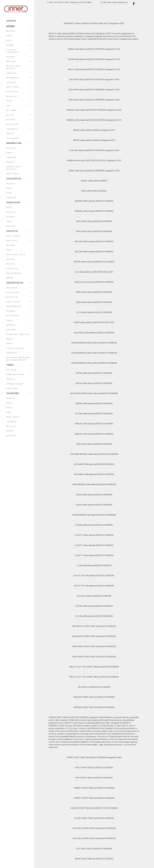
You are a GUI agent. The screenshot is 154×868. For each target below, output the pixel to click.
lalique (11, 57)
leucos (11, 264)
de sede (12, 110)
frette (10, 162)
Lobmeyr (12, 353)
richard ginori (15, 348)
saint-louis (13, 302)
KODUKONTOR (14, 179)
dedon (10, 431)
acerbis (11, 82)
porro (10, 115)
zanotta (11, 73)
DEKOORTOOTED (15, 283)
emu (9, 412)
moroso (11, 61)
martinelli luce (16, 254)
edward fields (15, 374)
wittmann (12, 78)
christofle (13, 292)
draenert (12, 96)
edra (9, 36)
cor (8, 105)
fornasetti (13, 138)
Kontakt (11, 21)
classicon (12, 91)
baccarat (12, 240)
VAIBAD (10, 365)
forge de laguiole (18, 334)
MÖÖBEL (11, 26)
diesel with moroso (14, 67)
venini (10, 320)
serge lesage (15, 384)
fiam (9, 101)
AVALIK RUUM (13, 202)
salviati (11, 329)
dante (10, 133)
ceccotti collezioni (13, 51)
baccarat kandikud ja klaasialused (18, 359)
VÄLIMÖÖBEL (13, 393)
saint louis (13, 236)
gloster (11, 435)
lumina (11, 259)
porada (11, 119)
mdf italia (13, 87)
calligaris (13, 129)
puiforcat (12, 297)
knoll (9, 40)
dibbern (11, 325)
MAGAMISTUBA (14, 143)
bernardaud (14, 273)
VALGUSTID (12, 231)
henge (10, 45)
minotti (11, 31)
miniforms (13, 124)
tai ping (11, 370)
